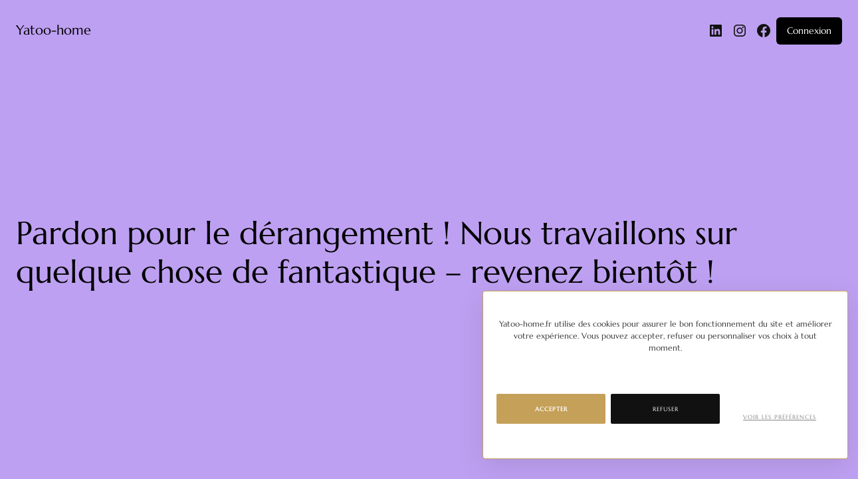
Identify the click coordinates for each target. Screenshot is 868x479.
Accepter (551, 409)
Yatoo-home (54, 30)
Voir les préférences (780, 417)
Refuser (666, 409)
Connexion (809, 31)
